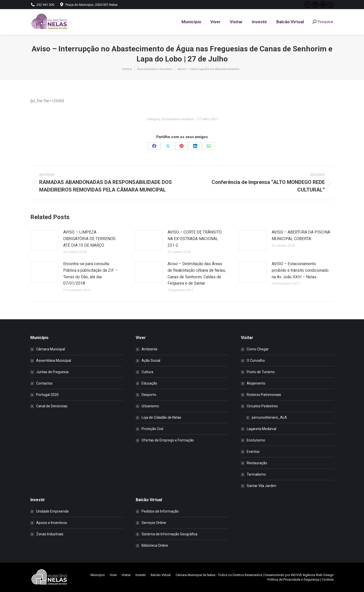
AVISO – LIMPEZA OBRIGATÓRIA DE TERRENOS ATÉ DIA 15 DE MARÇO (89, 239)
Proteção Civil (152, 429)
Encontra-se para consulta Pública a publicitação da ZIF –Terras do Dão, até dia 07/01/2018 (90, 273)
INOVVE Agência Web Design (312, 575)
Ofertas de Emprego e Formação (168, 440)
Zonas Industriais (50, 534)
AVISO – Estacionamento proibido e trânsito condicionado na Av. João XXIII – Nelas (300, 270)
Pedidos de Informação (160, 511)
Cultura (147, 372)
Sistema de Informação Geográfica (169, 534)
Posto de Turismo (261, 372)
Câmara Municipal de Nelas (196, 575)
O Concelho (256, 361)
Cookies (328, 579)
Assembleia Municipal (54, 361)
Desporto (149, 395)
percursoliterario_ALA (269, 417)
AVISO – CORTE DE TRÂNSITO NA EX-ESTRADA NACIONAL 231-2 (195, 239)
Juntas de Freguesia (52, 372)
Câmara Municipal (51, 349)
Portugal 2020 (47, 395)
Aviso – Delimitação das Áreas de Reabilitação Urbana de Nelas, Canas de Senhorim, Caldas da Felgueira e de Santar (197, 273)
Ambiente (150, 349)
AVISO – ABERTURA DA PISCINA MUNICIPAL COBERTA (301, 235)
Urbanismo (150, 406)
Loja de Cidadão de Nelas (161, 417)
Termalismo (256, 474)
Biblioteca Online (155, 545)
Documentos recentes (177, 119)
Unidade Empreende (52, 511)
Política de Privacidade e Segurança (293, 579)
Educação (149, 383)
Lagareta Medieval (261, 429)
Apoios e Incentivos (52, 523)
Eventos (253, 452)
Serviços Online (154, 523)
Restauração (257, 463)
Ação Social (151, 361)
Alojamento (256, 383)
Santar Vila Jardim (261, 486)
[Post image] (44, 240)
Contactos (44, 383)
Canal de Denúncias (52, 406)
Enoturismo (256, 440)
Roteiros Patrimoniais (264, 395)
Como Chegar (258, 349)
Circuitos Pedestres (260, 406)
